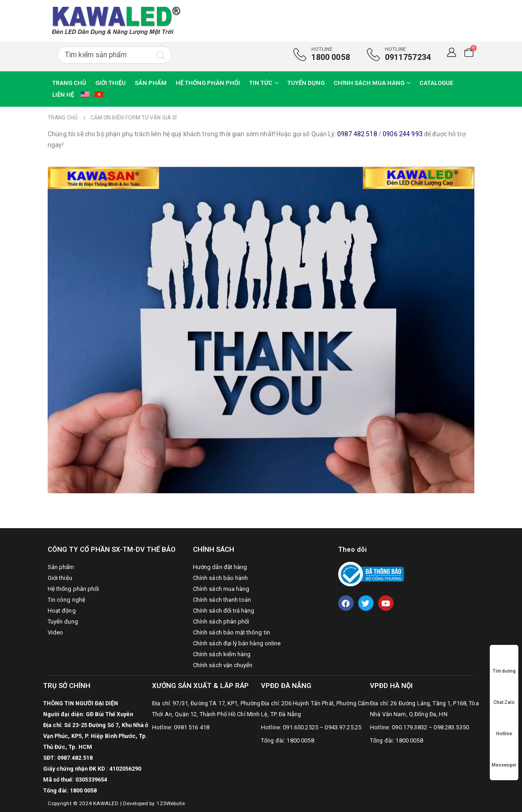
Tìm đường (504, 662)
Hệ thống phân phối (208, 83)
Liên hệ (63, 95)
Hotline (504, 725)
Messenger (504, 756)
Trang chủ (69, 83)
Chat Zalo (504, 694)
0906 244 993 (403, 134)
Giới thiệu (111, 83)
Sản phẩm (151, 83)
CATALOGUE (436, 83)
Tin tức (261, 83)
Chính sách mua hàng (369, 83)
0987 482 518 (357, 134)
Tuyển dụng (306, 83)
